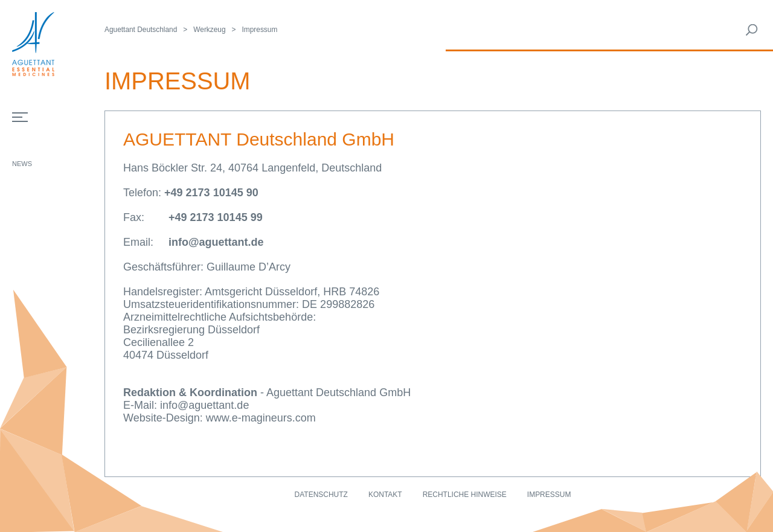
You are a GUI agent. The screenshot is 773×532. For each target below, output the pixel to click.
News (22, 164)
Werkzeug (209, 30)
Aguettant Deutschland (141, 30)
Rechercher (752, 30)
